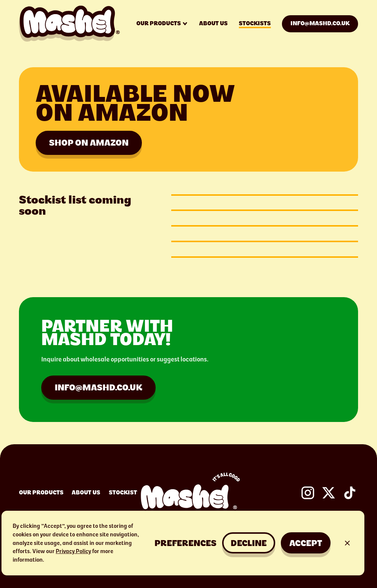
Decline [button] (249, 543)
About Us (86, 493)
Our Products (41, 493)
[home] (69, 24)
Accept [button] (306, 543)
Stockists (255, 23)
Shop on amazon (89, 143)
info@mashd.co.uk (320, 23)
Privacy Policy (73, 551)
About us (213, 23)
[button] (186, 543)
